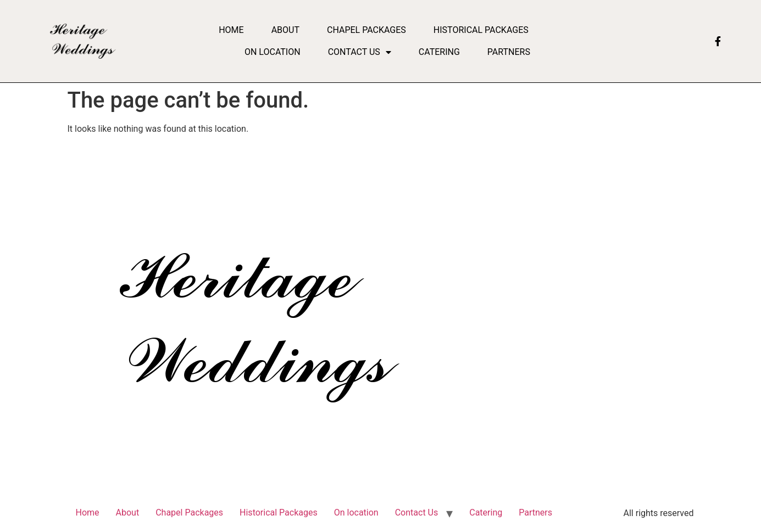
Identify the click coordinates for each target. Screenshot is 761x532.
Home (231, 30)
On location (273, 52)
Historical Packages (481, 30)
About (285, 30)
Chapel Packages (366, 30)
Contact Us (360, 52)
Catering (439, 52)
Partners (509, 52)
